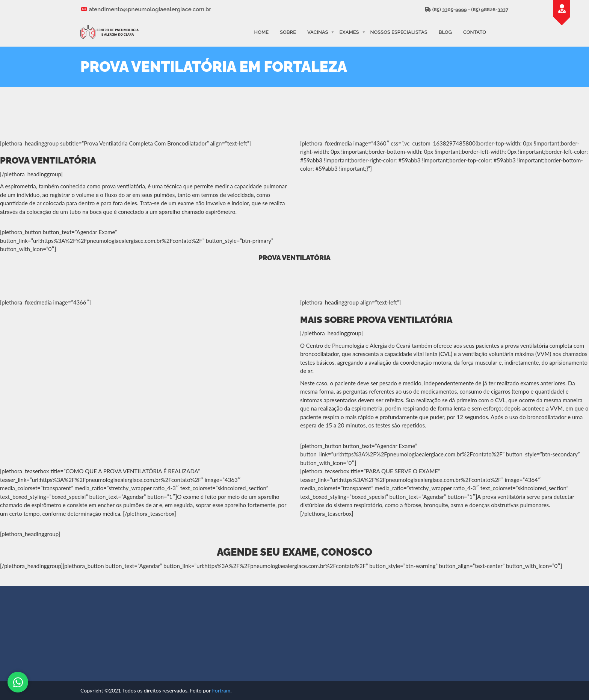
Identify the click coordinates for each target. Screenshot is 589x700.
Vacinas (318, 32)
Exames (349, 32)
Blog (445, 32)
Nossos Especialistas (399, 32)
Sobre (288, 32)
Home (261, 32)
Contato (475, 32)
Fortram (221, 690)
